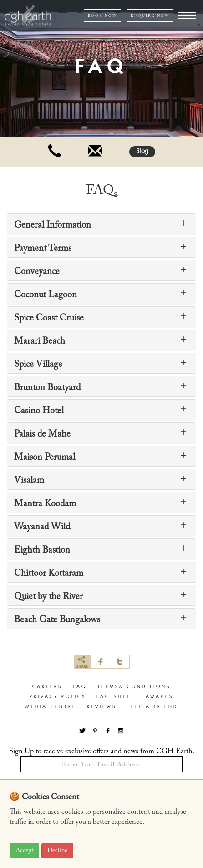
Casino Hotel (39, 411)
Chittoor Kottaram (49, 574)
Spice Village (38, 365)
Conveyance (37, 272)
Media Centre (51, 707)
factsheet (116, 697)
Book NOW (102, 16)
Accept (24, 851)
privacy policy (58, 697)
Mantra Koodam (45, 504)
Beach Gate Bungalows (57, 620)
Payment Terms (43, 249)
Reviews (102, 707)
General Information (53, 225)
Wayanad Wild (42, 527)
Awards (160, 697)
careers (47, 687)
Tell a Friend (152, 707)
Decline (57, 851)
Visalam (29, 481)
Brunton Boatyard (47, 388)
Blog (142, 152)
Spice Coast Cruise (49, 318)
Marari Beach (40, 341)
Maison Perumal (45, 457)
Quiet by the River (48, 597)
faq (80, 687)
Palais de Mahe (42, 434)
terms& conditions (134, 687)
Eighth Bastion (42, 550)
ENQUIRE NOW (150, 16)
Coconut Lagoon (46, 295)
